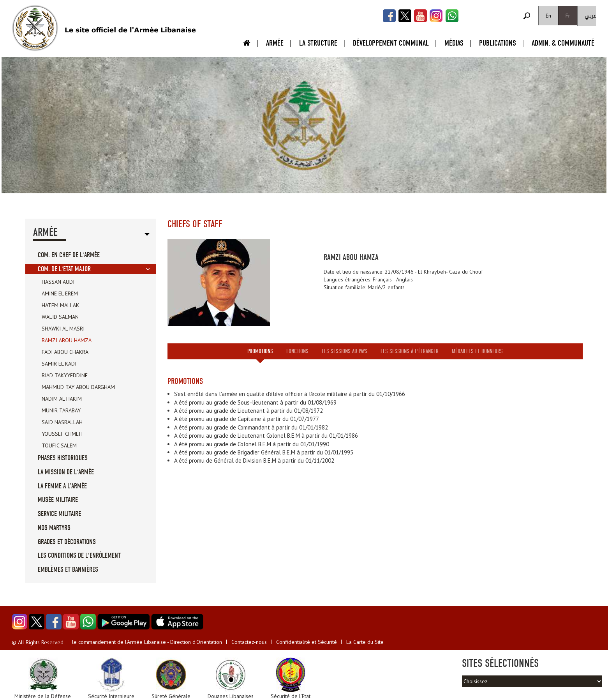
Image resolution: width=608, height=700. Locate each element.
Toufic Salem (59, 445)
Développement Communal (391, 43)
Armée (275, 43)
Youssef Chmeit (63, 434)
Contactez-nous (249, 642)
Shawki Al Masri (63, 329)
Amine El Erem (60, 293)
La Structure (318, 43)
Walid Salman (60, 317)
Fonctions (297, 351)
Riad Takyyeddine (65, 375)
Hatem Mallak (60, 305)
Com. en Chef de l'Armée (69, 255)
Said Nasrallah (62, 422)
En (548, 16)
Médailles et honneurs (477, 351)
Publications (498, 43)
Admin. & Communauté (563, 43)
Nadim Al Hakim (62, 399)
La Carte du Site (365, 642)
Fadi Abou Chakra (65, 352)
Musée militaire (58, 500)
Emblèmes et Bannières (68, 570)
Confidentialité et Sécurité (307, 642)
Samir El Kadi (59, 364)
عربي (590, 16)
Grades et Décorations (67, 542)
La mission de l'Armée (66, 472)
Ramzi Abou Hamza (67, 340)
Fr (568, 16)
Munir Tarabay (61, 410)
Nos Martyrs (54, 528)
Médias (454, 43)
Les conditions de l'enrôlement (79, 556)
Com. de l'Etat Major (64, 269)
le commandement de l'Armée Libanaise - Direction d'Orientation (147, 642)
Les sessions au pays (345, 351)
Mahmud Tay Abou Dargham (78, 387)
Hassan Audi (58, 282)
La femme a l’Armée (62, 486)
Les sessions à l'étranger (410, 351)
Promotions (260, 351)
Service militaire (59, 514)
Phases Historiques (63, 458)
